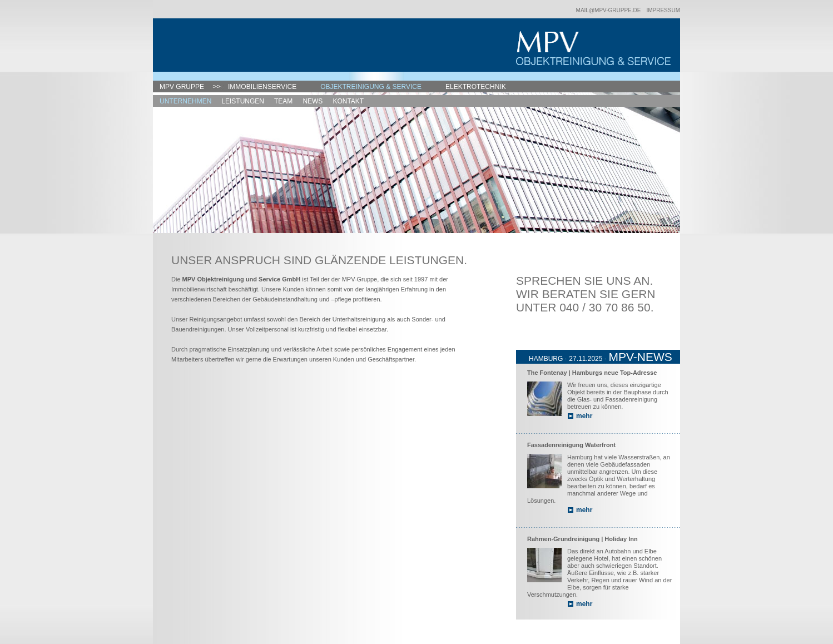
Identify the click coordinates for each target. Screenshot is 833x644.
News (313, 101)
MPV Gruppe (182, 87)
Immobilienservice (262, 87)
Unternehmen (185, 101)
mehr (584, 416)
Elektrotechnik (476, 87)
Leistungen (243, 101)
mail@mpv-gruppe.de (609, 10)
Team (283, 101)
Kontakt (348, 101)
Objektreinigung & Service (371, 87)
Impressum (663, 10)
